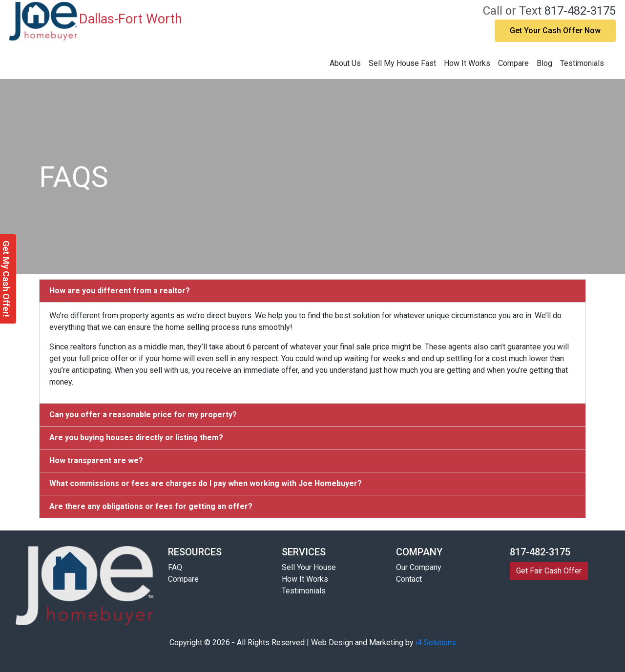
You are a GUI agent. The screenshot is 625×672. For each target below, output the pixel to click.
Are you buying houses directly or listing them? (136, 438)
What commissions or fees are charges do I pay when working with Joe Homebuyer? (206, 483)
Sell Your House (309, 567)
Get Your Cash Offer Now (555, 31)
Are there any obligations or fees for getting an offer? (151, 506)
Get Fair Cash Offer (549, 571)
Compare (513, 63)
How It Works (467, 63)
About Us (345, 63)
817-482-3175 (580, 11)
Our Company (419, 567)
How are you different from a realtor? (120, 291)
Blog (544, 63)
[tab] (312, 291)
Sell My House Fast (402, 63)
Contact (409, 579)
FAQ (175, 567)
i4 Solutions (436, 642)
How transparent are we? (96, 460)
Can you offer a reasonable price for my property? (143, 415)
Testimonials (582, 63)
